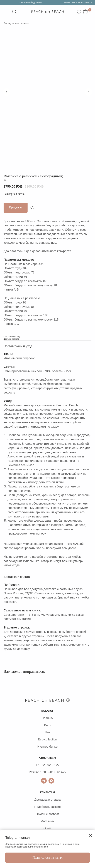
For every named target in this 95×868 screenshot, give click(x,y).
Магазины (48, 821)
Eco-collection (48, 739)
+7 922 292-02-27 (47, 765)
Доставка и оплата (47, 800)
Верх (47, 725)
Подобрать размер (47, 807)
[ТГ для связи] (44, 781)
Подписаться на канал (48, 858)
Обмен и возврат (47, 814)
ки (52, 718)
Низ (48, 732)
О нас (47, 828)
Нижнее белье (47, 747)
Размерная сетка (14, 194)
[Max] (51, 781)
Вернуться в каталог (16, 23)
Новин (46, 718)
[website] (14, 12)
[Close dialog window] (91, 835)
